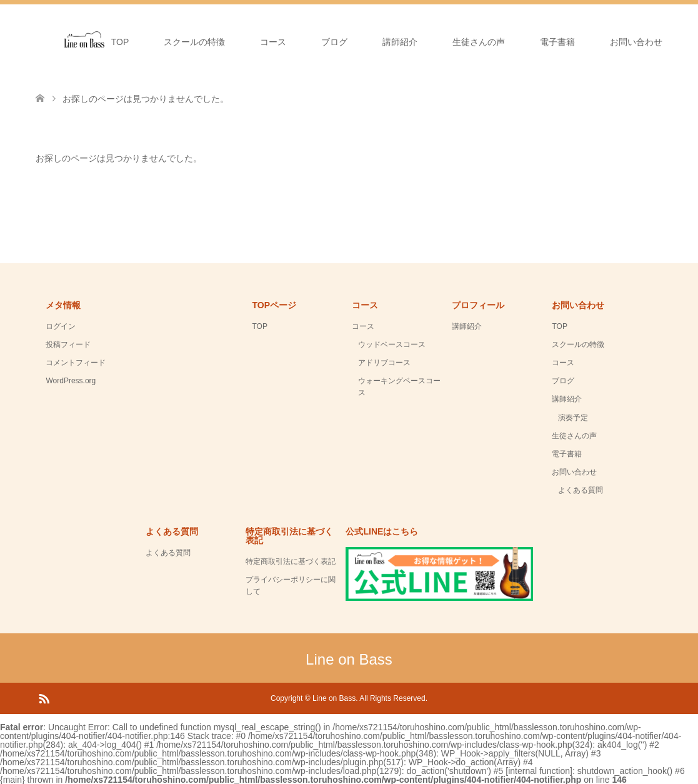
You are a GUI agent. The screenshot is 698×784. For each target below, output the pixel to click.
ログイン (61, 326)
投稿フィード (68, 344)
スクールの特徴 (194, 42)
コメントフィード (76, 363)
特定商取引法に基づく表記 (291, 561)
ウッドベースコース (392, 344)
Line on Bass (349, 659)
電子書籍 (557, 42)
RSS (44, 698)
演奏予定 (573, 418)
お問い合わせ (636, 42)
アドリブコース (384, 363)
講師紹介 (400, 42)
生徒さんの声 (479, 42)
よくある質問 (581, 490)
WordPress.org (71, 381)
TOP (120, 42)
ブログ (334, 42)
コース (273, 42)
